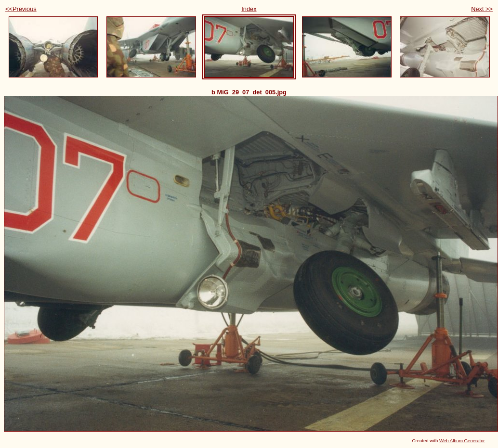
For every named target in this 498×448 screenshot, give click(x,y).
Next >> (482, 9)
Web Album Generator (462, 441)
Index (249, 9)
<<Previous (21, 9)
